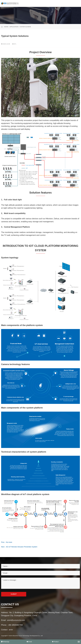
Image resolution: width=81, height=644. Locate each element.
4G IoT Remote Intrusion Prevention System (22, 547)
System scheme (25, 27)
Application (14, 27)
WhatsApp (5, 642)
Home (6, 27)
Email (29, 642)
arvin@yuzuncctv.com (16, 620)
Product (55, 642)
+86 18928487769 (15, 625)
